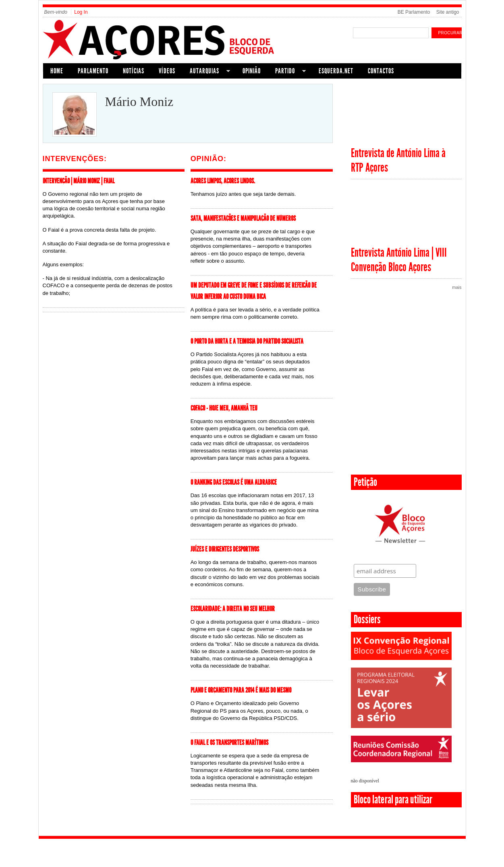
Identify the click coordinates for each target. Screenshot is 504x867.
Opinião (252, 71)
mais (457, 287)
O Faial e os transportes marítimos (229, 743)
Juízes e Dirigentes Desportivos (225, 549)
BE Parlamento (414, 12)
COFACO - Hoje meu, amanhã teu (224, 408)
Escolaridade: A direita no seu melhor (233, 609)
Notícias (134, 71)
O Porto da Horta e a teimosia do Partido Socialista (247, 341)
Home (57, 71)
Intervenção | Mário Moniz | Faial (79, 181)
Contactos (381, 71)
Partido (287, 72)
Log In (81, 12)
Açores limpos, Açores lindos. (223, 181)
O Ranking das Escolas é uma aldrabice (234, 482)
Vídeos (167, 71)
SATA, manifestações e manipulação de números (243, 218)
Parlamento (93, 71)
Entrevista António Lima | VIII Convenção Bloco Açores (399, 260)
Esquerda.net (336, 71)
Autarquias (206, 72)
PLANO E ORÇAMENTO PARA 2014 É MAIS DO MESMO (241, 690)
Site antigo (448, 12)
